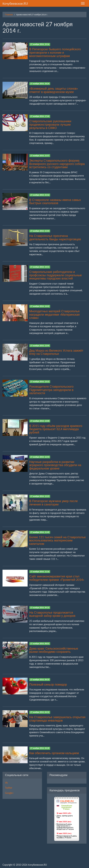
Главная (9, 15)
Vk (6, 783)
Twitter (9, 788)
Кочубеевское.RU (15, 3)
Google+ (9, 793)
